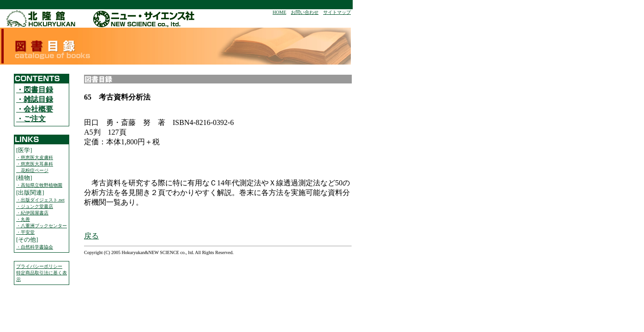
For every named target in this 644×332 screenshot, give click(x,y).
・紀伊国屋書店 (32, 213)
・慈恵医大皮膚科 (35, 157)
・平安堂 (25, 232)
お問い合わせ (305, 12)
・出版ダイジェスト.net (40, 200)
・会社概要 (35, 109)
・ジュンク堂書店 (35, 206)
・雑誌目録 (35, 99)
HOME (280, 12)
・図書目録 (35, 90)
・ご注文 (31, 119)
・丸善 (23, 219)
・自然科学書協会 (35, 247)
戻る (91, 236)
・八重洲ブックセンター (42, 226)
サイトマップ (337, 12)
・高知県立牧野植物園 (39, 185)
